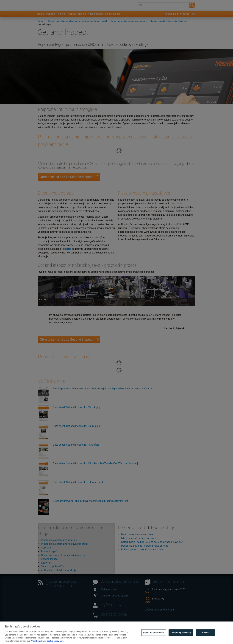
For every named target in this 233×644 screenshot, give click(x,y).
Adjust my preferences (154, 637)
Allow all (206, 637)
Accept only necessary (181, 637)
